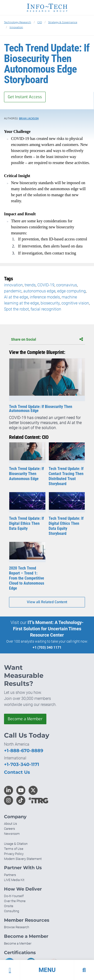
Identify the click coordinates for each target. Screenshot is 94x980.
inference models (45, 297)
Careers (10, 829)
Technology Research (18, 22)
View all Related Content (47, 602)
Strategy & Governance (63, 22)
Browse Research (17, 927)
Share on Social (47, 339)
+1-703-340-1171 (22, 764)
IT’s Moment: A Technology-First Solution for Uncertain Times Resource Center (48, 629)
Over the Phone (15, 901)
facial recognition (46, 309)
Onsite (9, 906)
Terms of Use (14, 849)
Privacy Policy (14, 854)
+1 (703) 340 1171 (47, 647)
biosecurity (50, 303)
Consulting (12, 911)
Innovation (16, 27)
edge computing (71, 291)
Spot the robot (16, 309)
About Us (11, 824)
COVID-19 (46, 285)
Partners (10, 875)
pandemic (13, 291)
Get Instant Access (25, 97)
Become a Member (25, 719)
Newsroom (12, 834)
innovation (13, 285)
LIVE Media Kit (14, 880)
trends (30, 285)
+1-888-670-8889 (24, 751)
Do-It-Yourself (14, 896)
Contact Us (17, 772)
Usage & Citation (16, 844)
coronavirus (67, 285)
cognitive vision (75, 303)
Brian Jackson (29, 118)
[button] (47, 970)
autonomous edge (39, 291)
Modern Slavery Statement (23, 859)
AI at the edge (16, 297)
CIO (40, 22)
